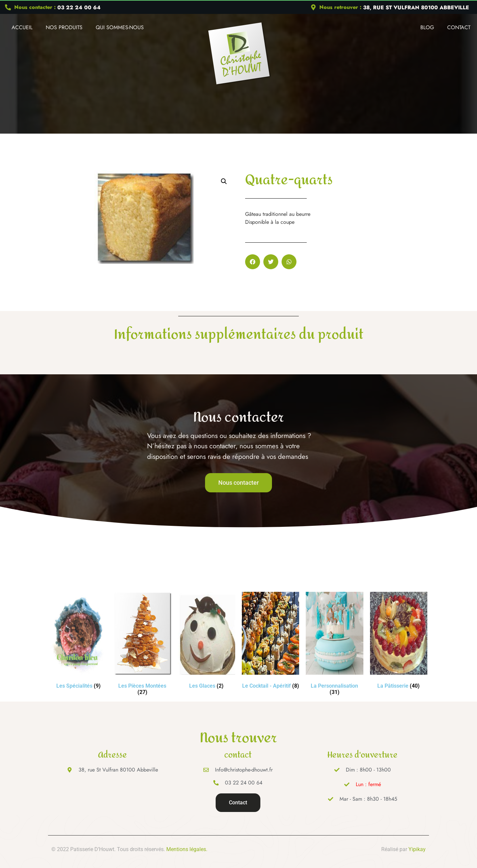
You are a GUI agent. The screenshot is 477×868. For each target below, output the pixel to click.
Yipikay (417, 849)
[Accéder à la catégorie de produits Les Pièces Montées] (142, 645)
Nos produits (64, 27)
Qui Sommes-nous (120, 27)
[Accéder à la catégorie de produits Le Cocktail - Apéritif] (270, 642)
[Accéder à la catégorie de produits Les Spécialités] (78, 642)
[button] (224, 181)
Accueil (22, 27)
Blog (427, 27)
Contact (459, 27)
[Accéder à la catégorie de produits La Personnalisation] (334, 645)
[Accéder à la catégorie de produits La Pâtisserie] (399, 642)
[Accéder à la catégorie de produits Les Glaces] (207, 642)
